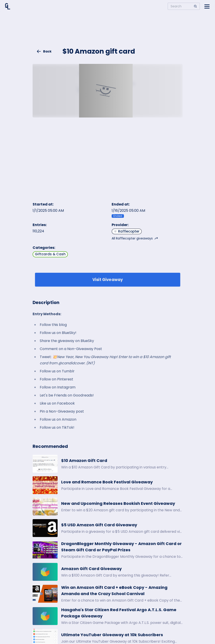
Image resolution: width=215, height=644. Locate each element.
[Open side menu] (207, 6)
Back (44, 51)
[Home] (8, 6)
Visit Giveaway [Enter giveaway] (107, 280)
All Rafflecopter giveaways (135, 238)
